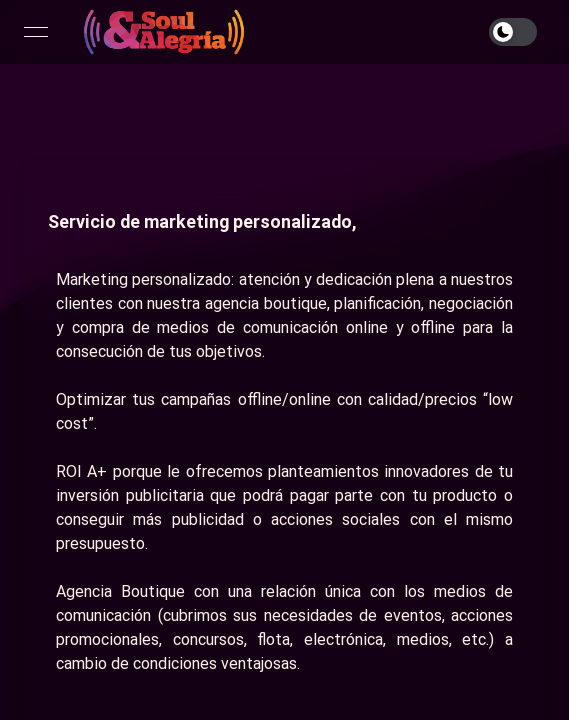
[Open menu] (36, 32)
